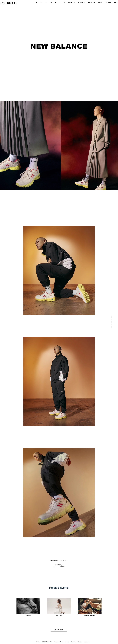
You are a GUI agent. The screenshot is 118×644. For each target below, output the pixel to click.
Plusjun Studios (58, 642)
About (67, 642)
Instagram (87, 642)
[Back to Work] (59, 630)
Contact (73, 642)
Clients (80, 642)
